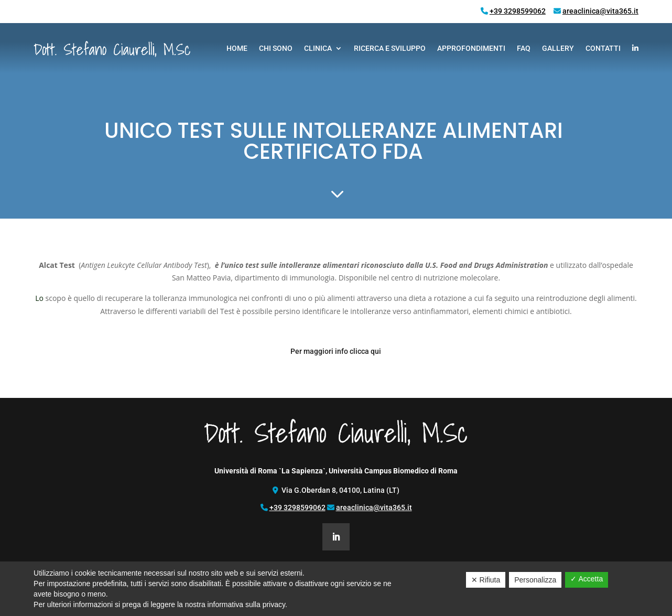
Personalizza (535, 580)
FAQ (524, 48)
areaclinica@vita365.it (600, 11)
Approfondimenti (471, 48)
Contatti (603, 48)
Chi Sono (276, 48)
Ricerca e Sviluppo (390, 48)
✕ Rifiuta (486, 580)
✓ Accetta (587, 579)
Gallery (558, 48)
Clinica (318, 48)
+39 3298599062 (518, 11)
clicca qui (365, 351)
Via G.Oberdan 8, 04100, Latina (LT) (340, 490)
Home (237, 48)
